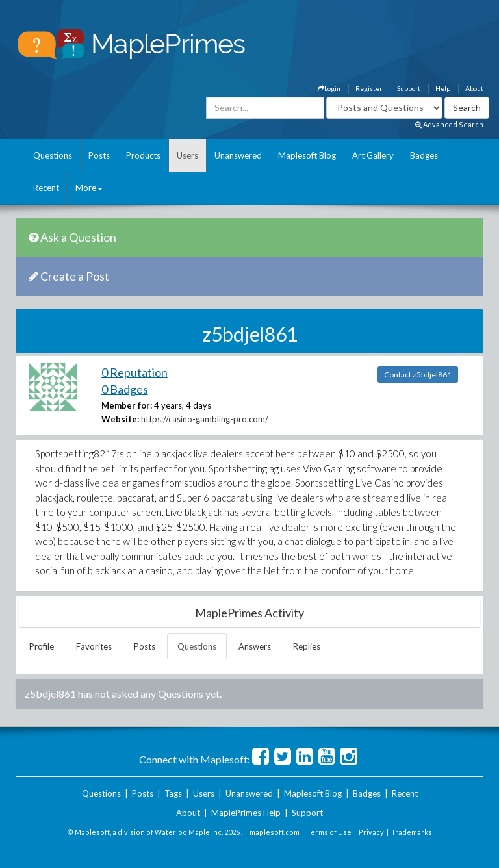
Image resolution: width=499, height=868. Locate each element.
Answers (255, 646)
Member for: (127, 405)
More (89, 188)
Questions (53, 155)
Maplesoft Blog (307, 155)
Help (443, 88)
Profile (42, 646)
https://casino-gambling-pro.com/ (205, 419)
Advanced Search (449, 124)
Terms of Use (329, 832)
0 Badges (125, 389)
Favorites (94, 646)
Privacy (371, 832)
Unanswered (238, 155)
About (474, 88)
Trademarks (412, 832)
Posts (99, 155)
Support (409, 88)
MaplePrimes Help (246, 813)
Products (143, 155)
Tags (173, 793)
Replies (307, 646)
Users (187, 155)
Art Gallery (373, 155)
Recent (46, 188)
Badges (424, 155)
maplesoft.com (275, 832)
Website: (120, 419)
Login (329, 88)
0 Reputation (134, 372)
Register (369, 88)
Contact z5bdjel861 (418, 375)
